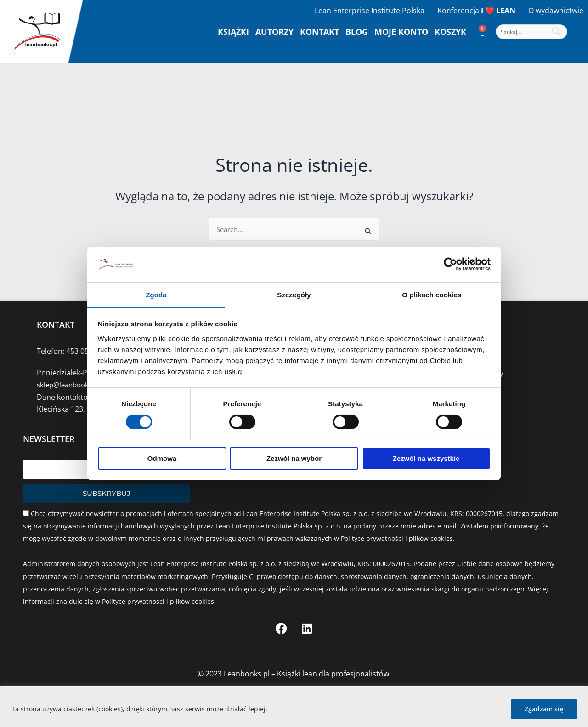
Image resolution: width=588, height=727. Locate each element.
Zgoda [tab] (156, 294)
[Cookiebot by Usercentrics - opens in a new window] (450, 264)
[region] (294, 707)
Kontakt (319, 32)
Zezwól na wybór (294, 459)
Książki (233, 32)
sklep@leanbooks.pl (71, 385)
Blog (357, 32)
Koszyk (450, 32)
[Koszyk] (483, 32)
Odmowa (162, 459)
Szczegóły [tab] (294, 294)
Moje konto (401, 32)
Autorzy (274, 32)
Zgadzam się (544, 709)
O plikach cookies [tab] (432, 294)
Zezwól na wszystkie (426, 459)
